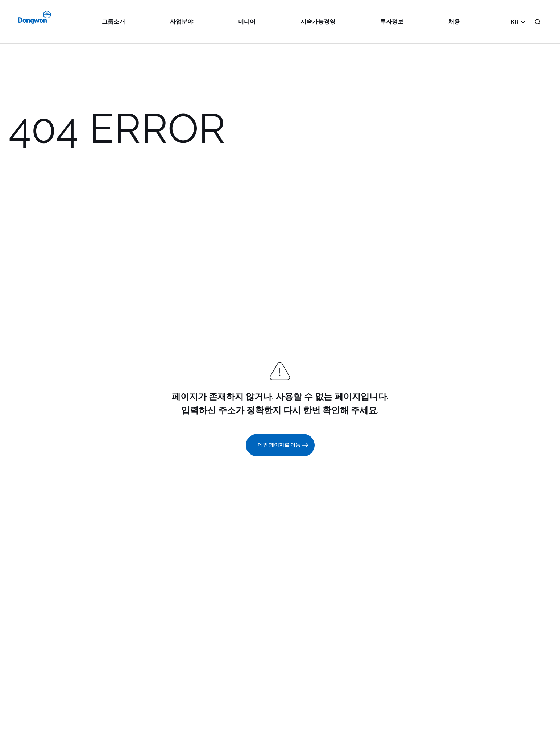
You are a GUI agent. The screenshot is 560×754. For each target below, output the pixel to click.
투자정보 (392, 22)
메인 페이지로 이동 (283, 445)
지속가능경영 (318, 22)
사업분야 (182, 22)
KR (519, 22)
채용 (454, 22)
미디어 (247, 22)
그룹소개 (113, 22)
